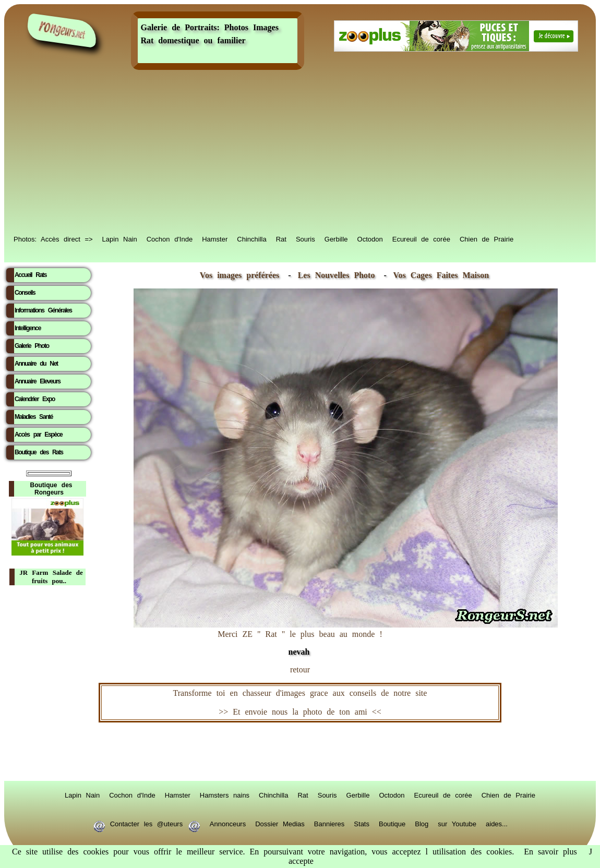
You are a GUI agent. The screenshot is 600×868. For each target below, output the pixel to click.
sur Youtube (457, 823)
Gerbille (336, 238)
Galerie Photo (32, 346)
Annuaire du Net (36, 364)
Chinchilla (251, 238)
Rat (281, 238)
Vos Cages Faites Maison (439, 275)
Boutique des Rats (39, 452)
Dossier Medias (280, 823)
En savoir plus (550, 852)
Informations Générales (43, 310)
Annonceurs (228, 823)
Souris (305, 238)
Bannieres (329, 823)
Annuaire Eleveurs (38, 381)
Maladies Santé (34, 417)
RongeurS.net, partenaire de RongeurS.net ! (300, 752)
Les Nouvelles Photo (339, 275)
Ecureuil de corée (421, 238)
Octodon (370, 238)
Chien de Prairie (487, 238)
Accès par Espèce (38, 435)
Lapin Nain (120, 238)
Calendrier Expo (35, 399)
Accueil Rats (31, 275)
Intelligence (28, 328)
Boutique (392, 823)
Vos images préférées (239, 275)
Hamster (215, 238)
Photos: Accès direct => (53, 238)
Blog (422, 823)
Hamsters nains (225, 794)
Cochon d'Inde (170, 238)
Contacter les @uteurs (146, 823)
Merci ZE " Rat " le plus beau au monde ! (346, 638)
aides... (497, 823)
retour (300, 670)
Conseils (25, 293)
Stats (362, 823)
